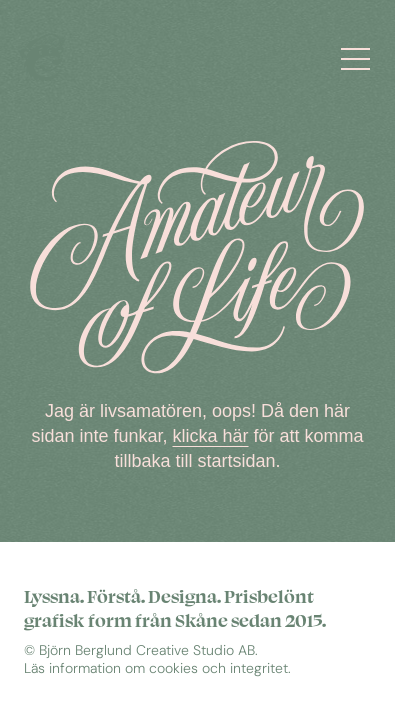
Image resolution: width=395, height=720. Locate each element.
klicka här (211, 436)
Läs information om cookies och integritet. (157, 668)
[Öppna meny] (361, 57)
